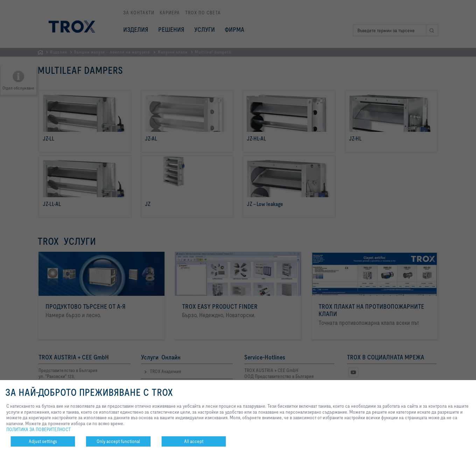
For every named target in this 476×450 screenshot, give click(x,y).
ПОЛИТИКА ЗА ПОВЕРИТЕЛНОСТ (38, 429)
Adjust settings (43, 441)
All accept (194, 441)
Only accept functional (118, 441)
